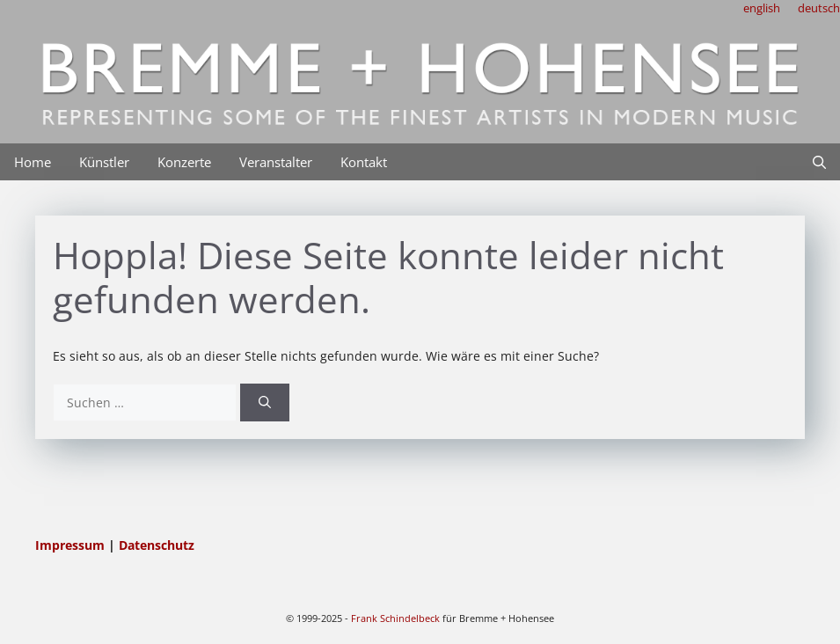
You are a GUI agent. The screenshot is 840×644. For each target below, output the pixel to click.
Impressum (72, 545)
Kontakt (364, 162)
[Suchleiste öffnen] (819, 162)
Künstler (104, 162)
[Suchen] (265, 402)
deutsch (819, 8)
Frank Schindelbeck (395, 618)
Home (33, 162)
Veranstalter (276, 162)
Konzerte (184, 162)
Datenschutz (157, 545)
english (762, 8)
